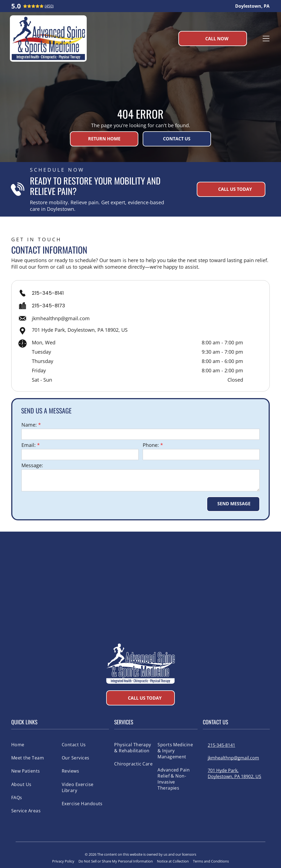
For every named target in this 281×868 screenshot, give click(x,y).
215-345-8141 (48, 293)
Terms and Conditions (211, 861)
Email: (29, 445)
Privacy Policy (63, 861)
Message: (32, 465)
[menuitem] (35, 744)
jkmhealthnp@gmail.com (61, 318)
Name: (29, 425)
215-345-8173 (48, 306)
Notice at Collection (173, 861)
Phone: (151, 445)
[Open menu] (266, 39)
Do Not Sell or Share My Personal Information (116, 861)
